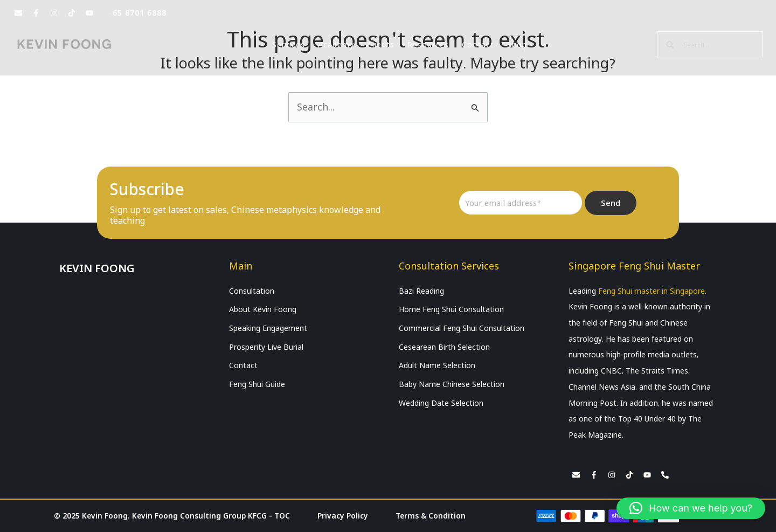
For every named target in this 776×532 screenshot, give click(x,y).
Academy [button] (336, 45)
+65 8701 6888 (137, 13)
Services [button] (289, 45)
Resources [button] (428, 45)
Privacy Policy (343, 516)
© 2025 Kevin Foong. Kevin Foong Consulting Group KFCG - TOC (172, 516)
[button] (691, 508)
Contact (478, 45)
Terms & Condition (431, 516)
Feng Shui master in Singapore (652, 291)
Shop (517, 45)
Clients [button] (381, 45)
